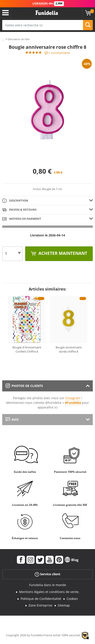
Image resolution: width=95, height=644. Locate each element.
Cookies (72, 599)
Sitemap (64, 605)
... (3, 39)
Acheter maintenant (62, 253)
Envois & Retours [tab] (19, 210)
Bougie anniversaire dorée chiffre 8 (69, 349)
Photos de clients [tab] (24, 386)
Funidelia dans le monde (48, 585)
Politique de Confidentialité (41, 599)
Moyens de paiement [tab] (22, 219)
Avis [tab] (12, 419)
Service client (47, 574)
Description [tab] (15, 201)
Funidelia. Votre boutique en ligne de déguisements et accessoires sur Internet (47, 13)
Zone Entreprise (40, 605)
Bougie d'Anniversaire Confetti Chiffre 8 (27, 349)
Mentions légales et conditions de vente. (49, 592)
